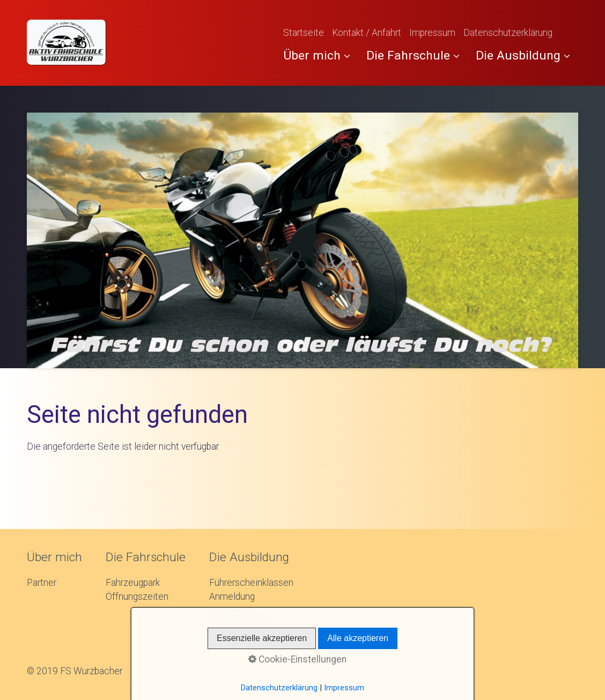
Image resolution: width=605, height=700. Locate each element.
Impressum (432, 33)
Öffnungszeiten (137, 597)
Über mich (317, 55)
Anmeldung (232, 597)
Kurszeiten (231, 611)
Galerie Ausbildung (246, 625)
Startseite (304, 33)
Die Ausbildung (523, 55)
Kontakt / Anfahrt (367, 33)
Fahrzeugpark (133, 583)
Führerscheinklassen (251, 583)
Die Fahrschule (413, 55)
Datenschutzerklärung (508, 33)
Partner (42, 583)
